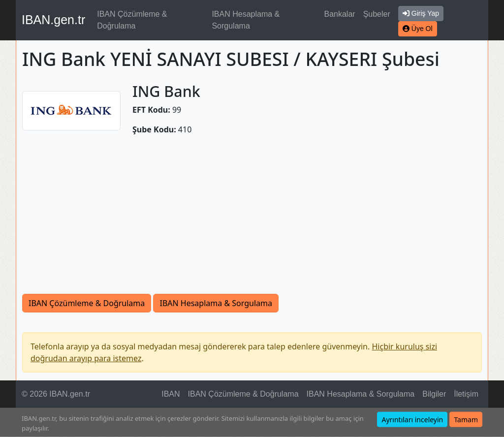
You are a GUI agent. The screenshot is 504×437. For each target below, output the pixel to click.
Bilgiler (434, 394)
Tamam (466, 420)
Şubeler (377, 14)
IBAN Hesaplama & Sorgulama (246, 20)
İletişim (466, 394)
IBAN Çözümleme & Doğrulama (132, 20)
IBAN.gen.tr (53, 20)
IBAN (171, 394)
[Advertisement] (252, 220)
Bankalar (339, 14)
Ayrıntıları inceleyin (412, 420)
